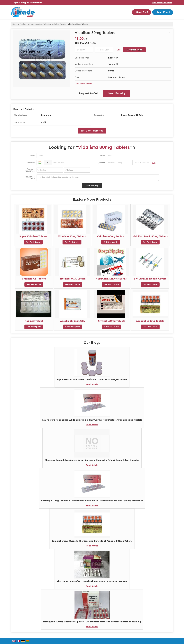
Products (23, 24)
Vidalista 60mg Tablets (111, 236)
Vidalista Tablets (59, 24)
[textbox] (104, 50)
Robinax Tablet (34, 321)
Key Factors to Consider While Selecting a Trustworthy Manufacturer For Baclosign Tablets (92, 420)
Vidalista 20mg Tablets (72, 236)
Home (15, 24)
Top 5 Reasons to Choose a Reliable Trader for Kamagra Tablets (92, 379)
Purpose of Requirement (30, 170)
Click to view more (83, 84)
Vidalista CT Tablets (34, 279)
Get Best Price (134, 50)
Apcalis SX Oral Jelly (73, 321)
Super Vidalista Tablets (33, 236)
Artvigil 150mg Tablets (111, 321)
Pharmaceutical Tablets (40, 24)
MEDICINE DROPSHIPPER (111, 279)
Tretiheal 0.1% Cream (73, 279)
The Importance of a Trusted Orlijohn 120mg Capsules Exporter (92, 581)
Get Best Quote (33, 242)
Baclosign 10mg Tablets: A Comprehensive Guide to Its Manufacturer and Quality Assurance (92, 501)
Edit (118, 50)
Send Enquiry (117, 93)
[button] (162, 3)
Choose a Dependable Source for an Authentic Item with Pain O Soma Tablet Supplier (92, 460)
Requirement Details (30, 178)
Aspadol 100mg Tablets (150, 321)
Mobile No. (31, 163)
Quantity (101, 163)
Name (33, 156)
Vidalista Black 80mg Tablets (150, 236)
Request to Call (89, 93)
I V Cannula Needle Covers (150, 279)
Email (103, 156)
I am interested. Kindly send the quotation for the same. (98, 178)
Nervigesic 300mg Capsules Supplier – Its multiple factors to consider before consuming (92, 622)
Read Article (92, 384)
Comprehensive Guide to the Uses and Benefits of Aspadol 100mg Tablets (92, 541)
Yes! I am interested (92, 131)
